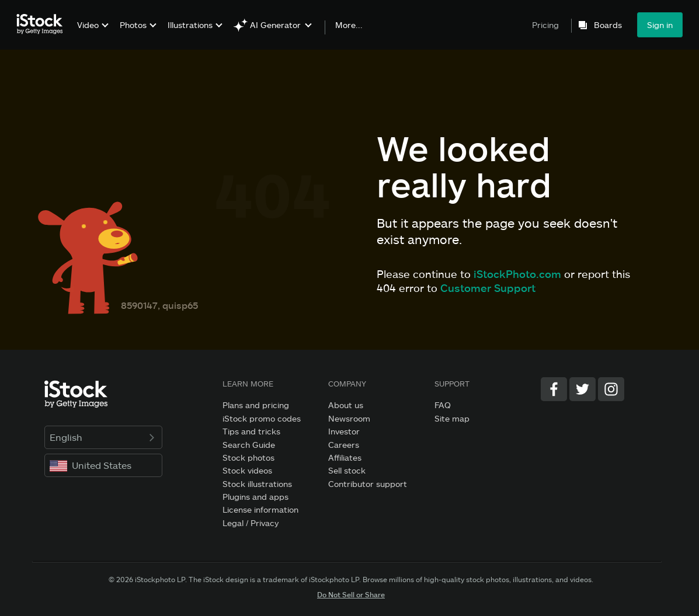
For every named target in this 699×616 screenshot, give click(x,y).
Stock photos (248, 457)
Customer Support (488, 288)
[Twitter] (582, 389)
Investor (344, 431)
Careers (344, 445)
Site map (452, 418)
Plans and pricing (256, 405)
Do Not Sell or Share (351, 594)
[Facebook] (554, 389)
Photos (133, 25)
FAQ (443, 405)
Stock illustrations (257, 484)
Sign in (660, 25)
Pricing (545, 25)
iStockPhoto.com (517, 274)
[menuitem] (91, 34)
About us (346, 405)
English (104, 437)
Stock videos (247, 470)
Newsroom (349, 418)
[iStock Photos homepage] (43, 25)
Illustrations (190, 25)
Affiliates (345, 457)
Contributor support (368, 484)
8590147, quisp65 (159, 305)
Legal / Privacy (251, 523)
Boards (608, 25)
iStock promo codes (262, 418)
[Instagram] (611, 389)
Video (88, 25)
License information (260, 509)
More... (349, 25)
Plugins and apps (255, 497)
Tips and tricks (251, 431)
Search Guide (249, 445)
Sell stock (347, 470)
